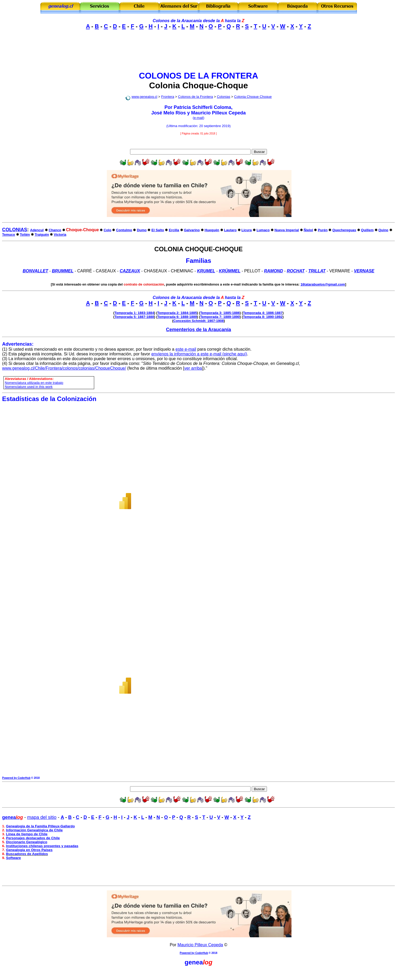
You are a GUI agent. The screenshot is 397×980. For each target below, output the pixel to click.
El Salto (158, 230)
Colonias (224, 97)
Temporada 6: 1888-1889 (177, 317)
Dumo (142, 230)
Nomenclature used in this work (29, 387)
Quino (383, 230)
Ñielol (308, 230)
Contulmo (124, 230)
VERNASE (364, 271)
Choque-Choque (215, 85)
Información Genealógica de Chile (34, 830)
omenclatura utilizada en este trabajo (35, 383)
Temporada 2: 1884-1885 (177, 313)
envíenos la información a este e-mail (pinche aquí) (199, 354)
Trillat (317, 271)
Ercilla (174, 230)
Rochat (296, 271)
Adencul (37, 230)
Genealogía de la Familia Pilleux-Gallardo (40, 826)
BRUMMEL (63, 271)
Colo (107, 230)
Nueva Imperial (287, 230)
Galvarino (192, 230)
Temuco (9, 235)
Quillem (367, 230)
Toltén (25, 235)
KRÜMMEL (230, 271)
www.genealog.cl (145, 97)
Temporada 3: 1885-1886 (220, 313)
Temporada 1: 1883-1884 (134, 313)
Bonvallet (35, 271)
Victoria (60, 235)
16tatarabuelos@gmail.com (323, 284)
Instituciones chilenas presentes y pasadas (42, 846)
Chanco (55, 230)
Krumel (206, 271)
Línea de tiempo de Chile (27, 834)
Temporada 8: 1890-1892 (263, 317)
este (179, 349)
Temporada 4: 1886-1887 (263, 313)
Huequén (212, 230)
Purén (323, 230)
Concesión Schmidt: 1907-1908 (198, 321)
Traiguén (42, 235)
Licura (247, 230)
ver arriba (193, 368)
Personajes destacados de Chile (33, 838)
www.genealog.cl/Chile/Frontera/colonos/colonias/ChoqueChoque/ (64, 368)
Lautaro (230, 230)
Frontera (168, 97)
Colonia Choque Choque (253, 97)
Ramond (274, 271)
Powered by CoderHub (16, 778)
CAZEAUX (130, 271)
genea (194, 962)
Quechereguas (344, 230)
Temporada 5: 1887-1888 (134, 317)
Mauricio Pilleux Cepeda (200, 945)
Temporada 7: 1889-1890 (220, 317)
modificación (188, 126)
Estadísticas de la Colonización (49, 399)
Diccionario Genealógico (27, 842)
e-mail (198, 118)
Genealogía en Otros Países (29, 850)
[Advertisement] (199, 55)
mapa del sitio (42, 817)
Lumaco (263, 230)
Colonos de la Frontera (195, 97)
